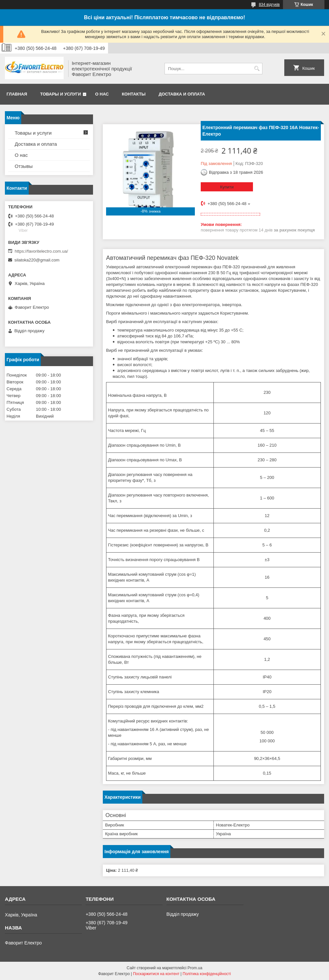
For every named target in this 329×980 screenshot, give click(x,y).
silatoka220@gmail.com (37, 260)
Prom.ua (195, 968)
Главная (17, 94)
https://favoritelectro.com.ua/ (41, 251)
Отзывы (24, 166)
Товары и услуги (61, 94)
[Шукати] (257, 69)
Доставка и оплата (182, 94)
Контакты (134, 94)
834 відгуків (269, 5)
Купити (227, 187)
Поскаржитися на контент (156, 974)
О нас (102, 94)
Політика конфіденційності (207, 974)
